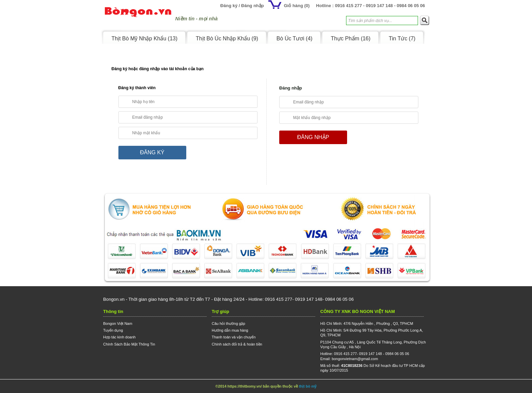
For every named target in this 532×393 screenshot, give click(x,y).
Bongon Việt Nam (118, 323)
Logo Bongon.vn (138, 15)
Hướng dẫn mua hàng (230, 330)
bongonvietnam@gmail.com (355, 359)
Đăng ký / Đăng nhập (242, 6)
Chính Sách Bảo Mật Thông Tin (129, 344)
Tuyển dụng (113, 330)
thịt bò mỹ (308, 386)
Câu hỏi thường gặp (229, 323)
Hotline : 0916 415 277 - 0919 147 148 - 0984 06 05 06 (371, 6)
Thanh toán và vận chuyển (234, 337)
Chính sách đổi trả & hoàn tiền (237, 344)
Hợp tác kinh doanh (119, 337)
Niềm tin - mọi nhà (197, 19)
